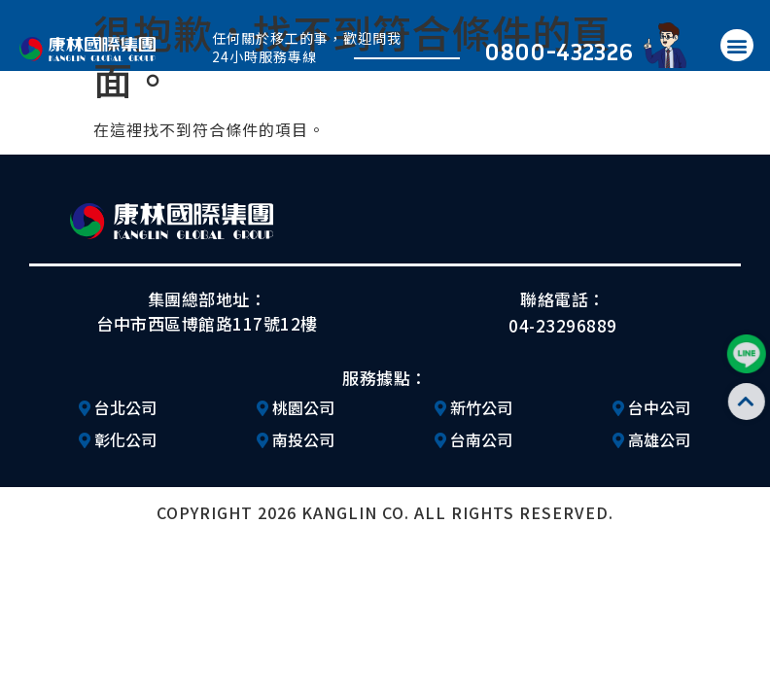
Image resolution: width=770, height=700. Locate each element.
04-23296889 (563, 325)
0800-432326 (559, 51)
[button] (737, 45)
